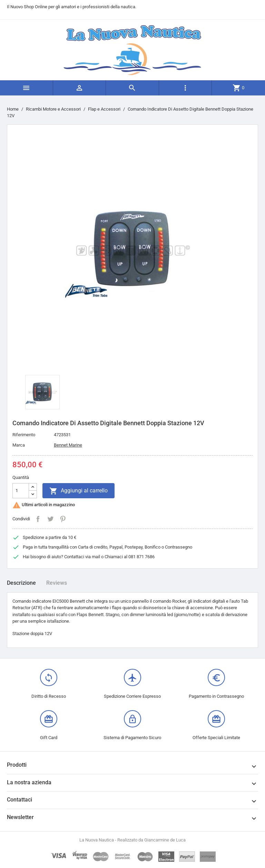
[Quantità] (21, 491)
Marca (19, 445)
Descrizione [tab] (21, 583)
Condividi (38, 519)
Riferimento (24, 435)
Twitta (50, 519)
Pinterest (63, 519)
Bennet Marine (68, 445)
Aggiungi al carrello (78, 491)
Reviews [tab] (57, 583)
